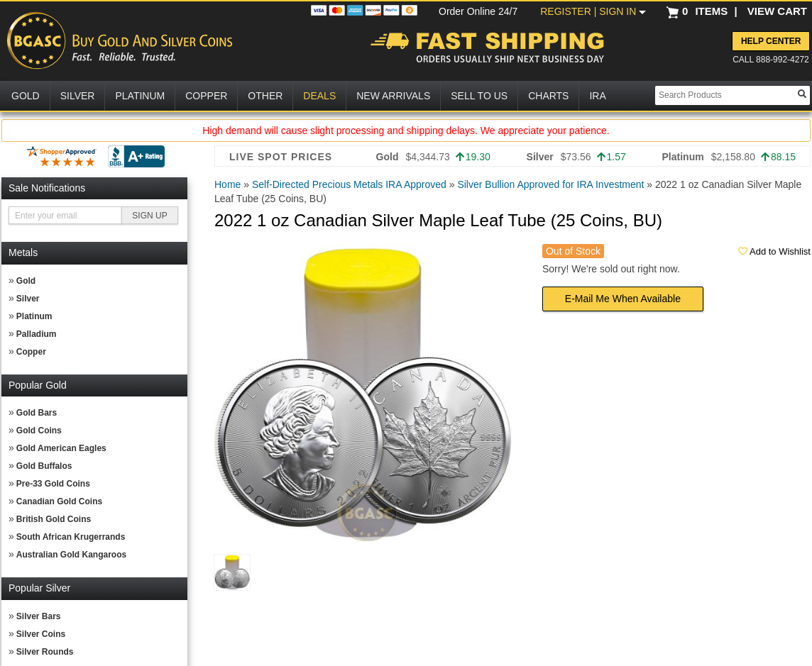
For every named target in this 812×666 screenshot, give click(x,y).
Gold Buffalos (44, 466)
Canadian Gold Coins (59, 501)
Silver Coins (41, 634)
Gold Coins (39, 431)
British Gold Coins (54, 519)
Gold (26, 281)
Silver (28, 299)
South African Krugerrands (71, 537)
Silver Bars (39, 616)
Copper (31, 352)
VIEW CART (777, 11)
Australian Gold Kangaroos (71, 555)
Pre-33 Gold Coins (53, 484)
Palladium (37, 334)
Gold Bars (37, 413)
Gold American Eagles (61, 448)
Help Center (771, 41)
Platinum (34, 316)
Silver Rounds (45, 652)
